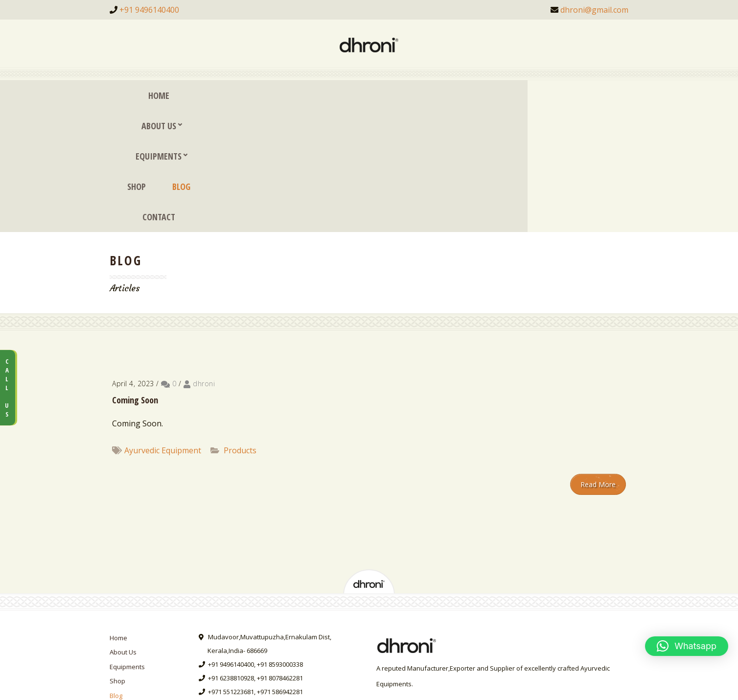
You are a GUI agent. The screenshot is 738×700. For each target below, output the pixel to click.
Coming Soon (135, 279)
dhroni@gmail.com (594, 10)
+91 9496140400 (149, 10)
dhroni (204, 262)
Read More (598, 363)
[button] (687, 646)
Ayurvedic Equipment (163, 329)
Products (240, 329)
